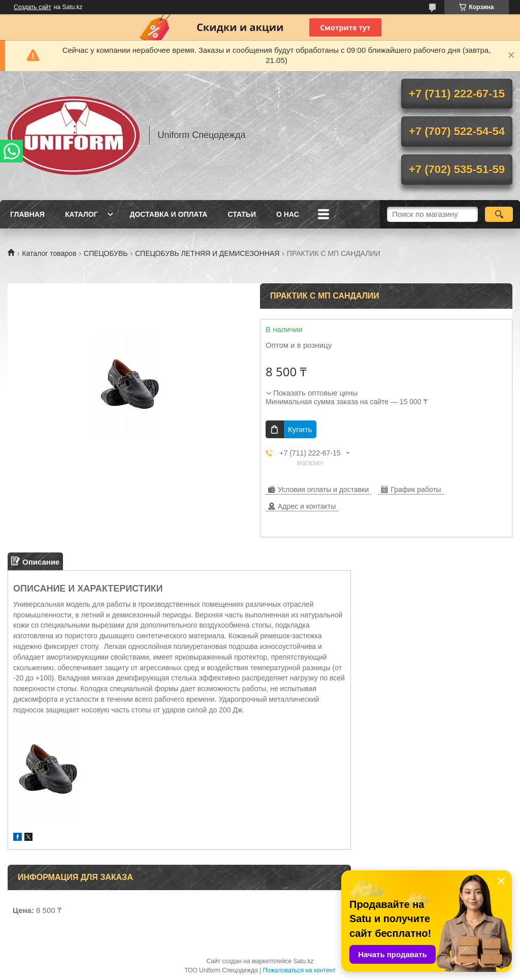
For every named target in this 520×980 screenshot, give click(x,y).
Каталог (82, 214)
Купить (300, 429)
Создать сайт (32, 7)
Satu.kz (303, 961)
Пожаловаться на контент (299, 970)
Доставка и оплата (168, 214)
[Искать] (499, 214)
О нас (288, 214)
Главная (27, 214)
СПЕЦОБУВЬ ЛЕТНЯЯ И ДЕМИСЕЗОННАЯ (207, 253)
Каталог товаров (49, 253)
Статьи (242, 214)
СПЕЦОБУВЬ (106, 253)
